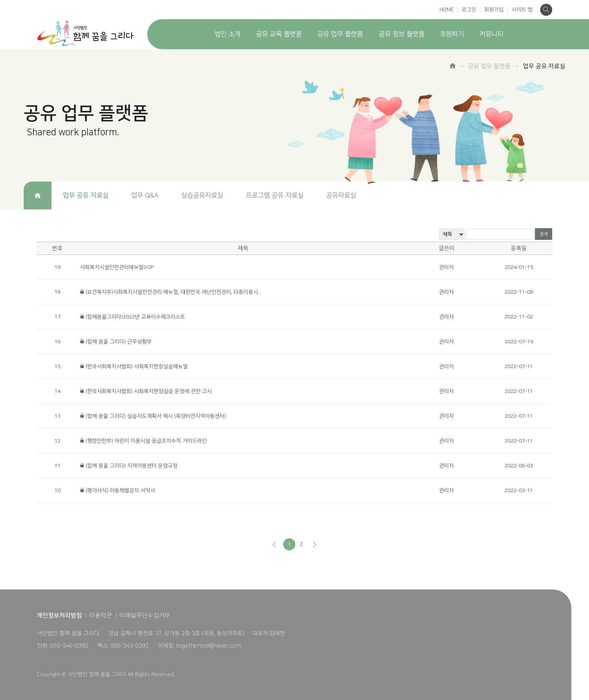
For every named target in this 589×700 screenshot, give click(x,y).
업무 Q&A (145, 195)
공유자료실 (341, 195)
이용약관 (101, 615)
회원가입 (494, 10)
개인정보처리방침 (59, 615)
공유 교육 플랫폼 (279, 34)
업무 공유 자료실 (86, 195)
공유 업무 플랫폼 (340, 34)
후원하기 (452, 34)
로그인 (469, 10)
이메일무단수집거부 (145, 615)
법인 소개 (227, 34)
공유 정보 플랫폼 (402, 34)
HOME (447, 10)
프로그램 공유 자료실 (275, 195)
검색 (544, 234)
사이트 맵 (522, 10)
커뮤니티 (491, 34)
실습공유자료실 (202, 195)
